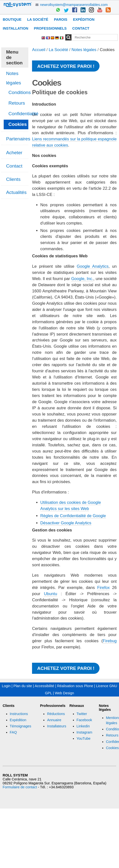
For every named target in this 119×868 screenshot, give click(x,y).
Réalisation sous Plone (75, 686)
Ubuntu (51, 594)
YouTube (84, 738)
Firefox (104, 588)
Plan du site (23, 686)
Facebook (84, 720)
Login (6, 686)
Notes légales (84, 50)
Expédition (84, 19)
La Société (38, 19)
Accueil (39, 50)
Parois (61, 19)
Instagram (85, 732)
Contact (81, 28)
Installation (15, 28)
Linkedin (83, 726)
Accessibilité (44, 686)
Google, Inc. (82, 279)
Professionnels (50, 28)
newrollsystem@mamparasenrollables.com (74, 5)
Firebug (110, 641)
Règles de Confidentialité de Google (73, 516)
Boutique (12, 19)
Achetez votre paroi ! (66, 66)
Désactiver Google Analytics (66, 523)
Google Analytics (93, 266)
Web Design (64, 693)
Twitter (82, 714)
